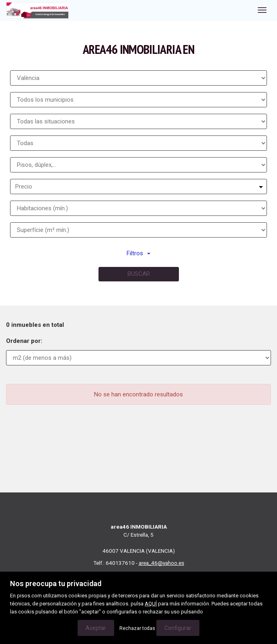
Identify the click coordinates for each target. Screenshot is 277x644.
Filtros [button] (138, 253)
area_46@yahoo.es (161, 563)
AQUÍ (151, 604)
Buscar (139, 274)
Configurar (178, 628)
